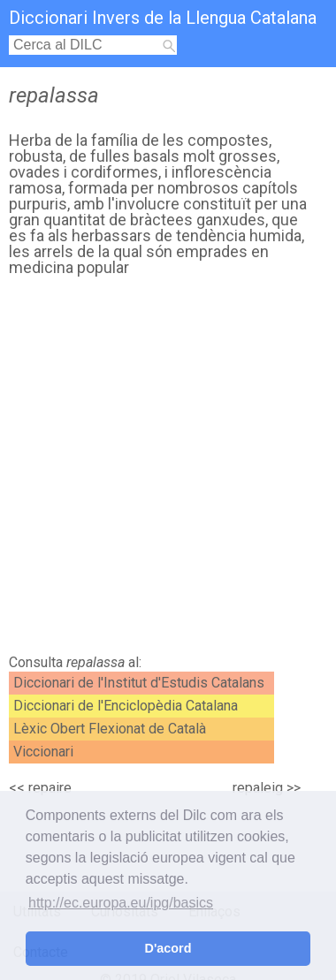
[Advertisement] (168, 470)
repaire (50, 788)
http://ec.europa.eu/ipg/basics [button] (121, 903)
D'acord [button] (168, 948)
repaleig (258, 788)
